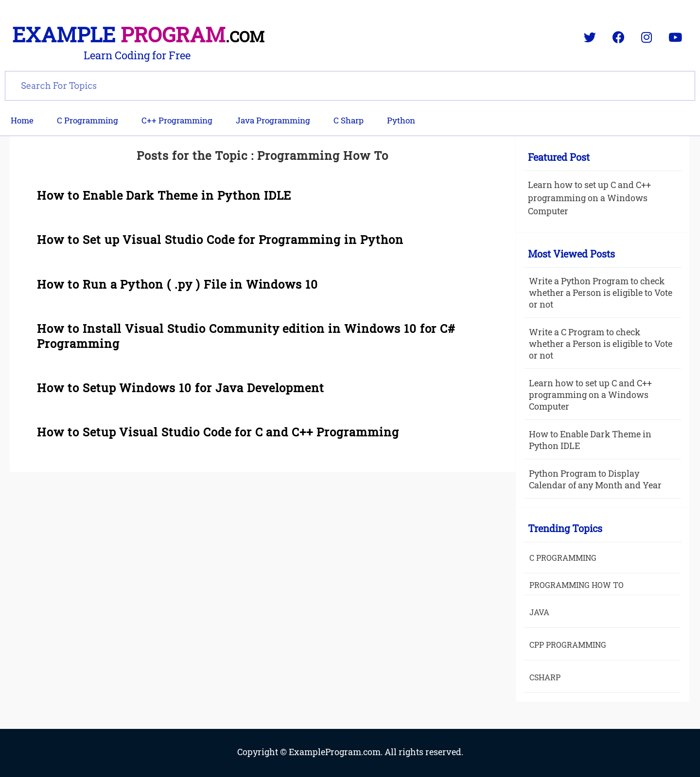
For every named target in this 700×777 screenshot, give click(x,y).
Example (138, 34)
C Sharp (349, 120)
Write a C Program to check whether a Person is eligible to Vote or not (601, 344)
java (539, 612)
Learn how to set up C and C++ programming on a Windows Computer (589, 198)
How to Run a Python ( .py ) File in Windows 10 (177, 284)
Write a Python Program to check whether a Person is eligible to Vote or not (601, 293)
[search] (350, 85)
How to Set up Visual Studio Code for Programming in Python (220, 240)
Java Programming (273, 120)
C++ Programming (177, 120)
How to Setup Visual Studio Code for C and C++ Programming (218, 432)
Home (22, 120)
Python (401, 120)
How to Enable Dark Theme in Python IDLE (164, 195)
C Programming (87, 120)
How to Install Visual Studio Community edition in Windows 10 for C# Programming (246, 336)
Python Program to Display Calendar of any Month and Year (595, 479)
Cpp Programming (568, 645)
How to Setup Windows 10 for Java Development (181, 388)
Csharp (545, 677)
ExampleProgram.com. (337, 752)
